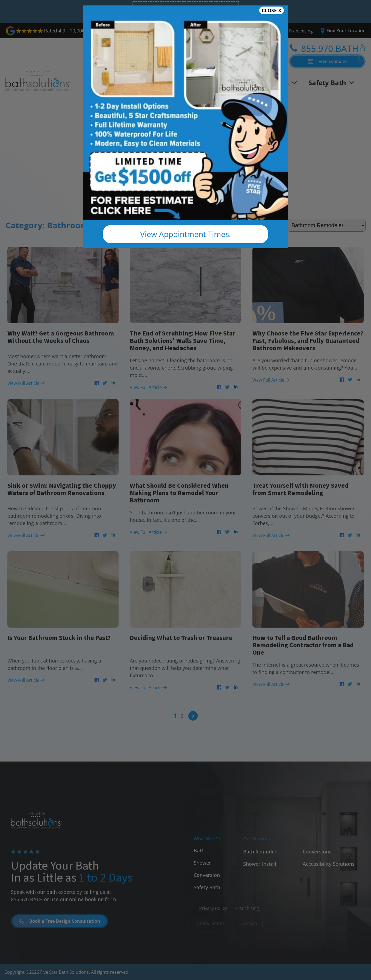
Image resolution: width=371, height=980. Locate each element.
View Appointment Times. (185, 234)
